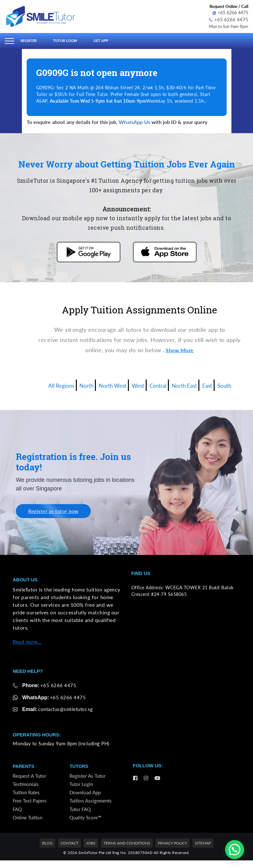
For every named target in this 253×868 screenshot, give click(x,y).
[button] (235, 850)
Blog (47, 851)
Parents (24, 767)
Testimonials (26, 787)
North (79, 384)
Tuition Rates (27, 796)
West (138, 384)
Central (161, 384)
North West (108, 384)
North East (191, 384)
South (237, 384)
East (217, 384)
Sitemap (203, 851)
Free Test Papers (31, 806)
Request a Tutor (30, 777)
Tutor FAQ (81, 815)
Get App (109, 40)
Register (30, 40)
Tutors (79, 767)
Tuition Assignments (92, 806)
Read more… (27, 642)
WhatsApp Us (134, 121)
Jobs (91, 851)
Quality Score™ (87, 824)
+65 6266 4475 (230, 13)
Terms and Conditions (127, 851)
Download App (86, 796)
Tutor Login (70, 40)
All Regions (50, 384)
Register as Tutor (88, 777)
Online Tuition (28, 824)
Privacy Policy (172, 851)
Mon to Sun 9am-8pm (226, 25)
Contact (70, 851)
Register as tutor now (56, 511)
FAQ (18, 815)
